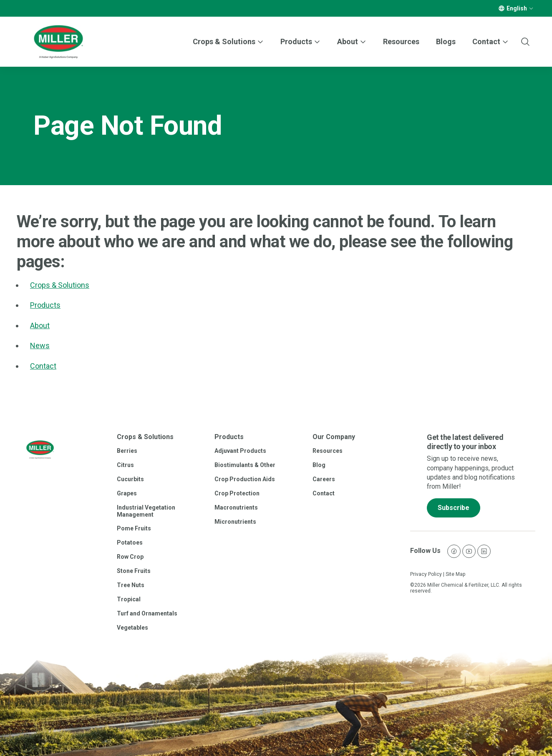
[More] (531, 8)
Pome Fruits (134, 528)
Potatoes (130, 543)
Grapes (127, 493)
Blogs (446, 41)
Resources (401, 41)
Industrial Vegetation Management (146, 511)
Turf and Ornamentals (147, 613)
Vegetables (132, 628)
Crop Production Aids (245, 479)
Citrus (125, 465)
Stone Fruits (134, 571)
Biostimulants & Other (245, 465)
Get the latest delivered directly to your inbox (465, 442)
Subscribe (454, 508)
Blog (319, 465)
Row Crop (130, 557)
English (517, 8)
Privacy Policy (426, 574)
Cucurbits (130, 479)
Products (296, 41)
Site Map (455, 574)
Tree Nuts (131, 585)
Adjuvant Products (240, 451)
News (40, 345)
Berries (127, 451)
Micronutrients (235, 522)
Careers (324, 479)
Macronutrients (236, 507)
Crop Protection (237, 493)
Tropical (129, 599)
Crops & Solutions (224, 41)
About (40, 325)
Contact (43, 366)
